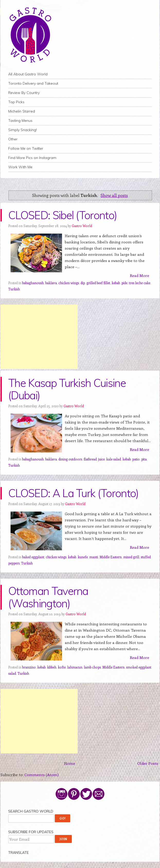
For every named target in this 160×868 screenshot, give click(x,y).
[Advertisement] (39, 337)
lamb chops (92, 667)
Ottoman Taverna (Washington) (48, 597)
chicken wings (69, 283)
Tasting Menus (20, 121)
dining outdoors (70, 459)
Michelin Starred (22, 111)
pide (124, 283)
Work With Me (20, 167)
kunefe (83, 557)
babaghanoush (33, 283)
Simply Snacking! (23, 130)
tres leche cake (140, 283)
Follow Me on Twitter (26, 148)
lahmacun (75, 667)
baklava (51, 283)
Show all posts (114, 195)
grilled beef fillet (98, 283)
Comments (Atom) (42, 775)
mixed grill (131, 557)
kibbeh (52, 667)
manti (94, 557)
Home (70, 763)
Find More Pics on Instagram (32, 158)
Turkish (14, 289)
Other (13, 139)
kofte (62, 667)
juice (101, 459)
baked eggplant (33, 557)
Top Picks (16, 102)
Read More (140, 275)
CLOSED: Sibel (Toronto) (63, 215)
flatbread (90, 459)
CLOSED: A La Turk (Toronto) (73, 493)
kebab (116, 283)
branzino (29, 667)
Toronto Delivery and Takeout (33, 83)
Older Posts (148, 763)
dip (83, 283)
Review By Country (24, 93)
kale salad (114, 459)
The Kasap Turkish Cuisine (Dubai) (67, 389)
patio (136, 459)
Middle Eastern (111, 557)
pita (144, 459)
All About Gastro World (28, 74)
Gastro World (82, 226)
